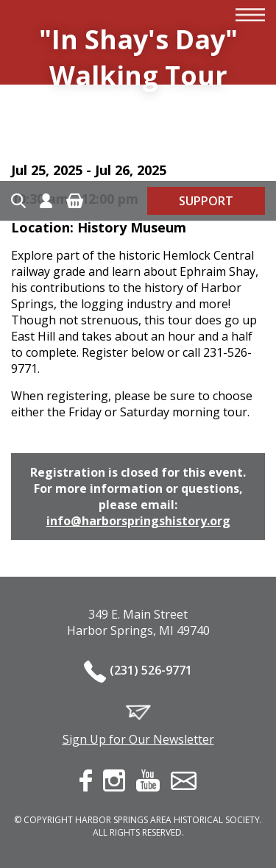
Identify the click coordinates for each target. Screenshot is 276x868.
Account (46, 201)
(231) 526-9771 (151, 670)
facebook (86, 780)
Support (206, 201)
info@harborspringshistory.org (138, 521)
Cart (75, 201)
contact (184, 781)
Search (18, 201)
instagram (114, 780)
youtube (148, 780)
